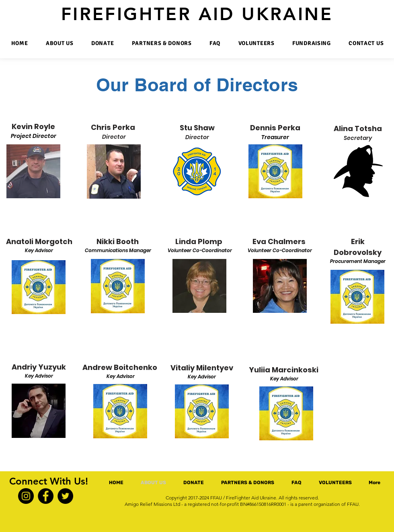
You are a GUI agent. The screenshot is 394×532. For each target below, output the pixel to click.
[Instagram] (26, 496)
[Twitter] (65, 496)
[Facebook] (46, 496)
